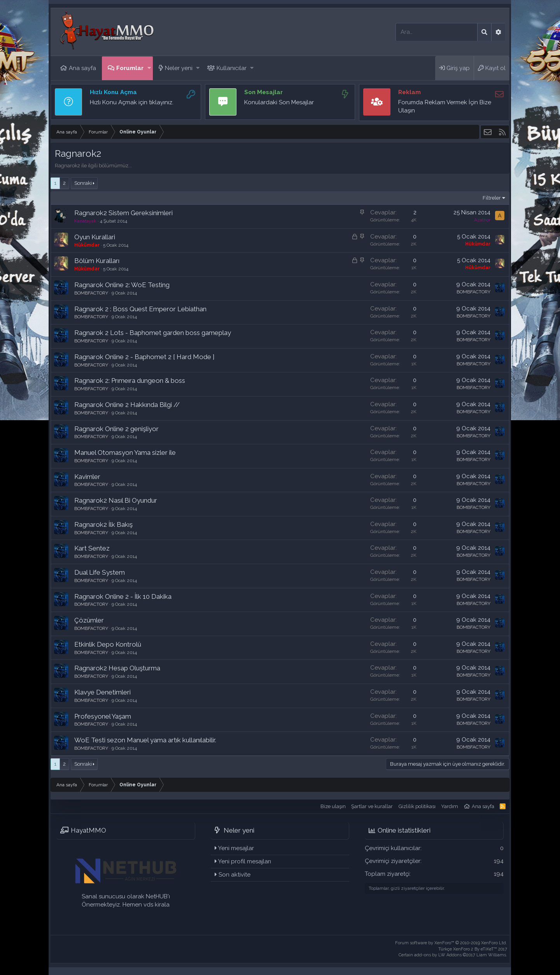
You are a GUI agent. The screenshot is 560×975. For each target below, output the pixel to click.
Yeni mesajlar (236, 848)
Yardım (450, 806)
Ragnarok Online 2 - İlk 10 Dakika (123, 596)
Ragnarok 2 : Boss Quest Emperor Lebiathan (140, 309)
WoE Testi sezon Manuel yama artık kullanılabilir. (145, 740)
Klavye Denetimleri (102, 692)
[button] (149, 68)
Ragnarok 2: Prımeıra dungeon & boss (130, 381)
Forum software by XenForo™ (451, 943)
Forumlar (130, 68)
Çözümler (89, 620)
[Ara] (437, 32)
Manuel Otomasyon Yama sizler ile (125, 452)
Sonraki (83, 183)
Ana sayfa (82, 68)
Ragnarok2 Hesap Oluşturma (117, 668)
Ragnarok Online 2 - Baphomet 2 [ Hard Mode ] (144, 357)
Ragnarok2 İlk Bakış (103, 524)
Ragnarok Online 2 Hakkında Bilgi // (127, 405)
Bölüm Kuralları (97, 261)
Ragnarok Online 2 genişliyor (116, 429)
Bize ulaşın (333, 806)
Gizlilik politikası (417, 806)
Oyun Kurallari (95, 237)
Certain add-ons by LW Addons (453, 955)
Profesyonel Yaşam (103, 716)
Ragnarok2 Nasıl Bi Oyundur (116, 500)
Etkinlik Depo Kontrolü (108, 644)
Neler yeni (179, 68)
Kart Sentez (92, 548)
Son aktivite (234, 875)
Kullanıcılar (232, 68)
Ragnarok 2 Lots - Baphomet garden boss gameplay (153, 333)
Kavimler (87, 477)
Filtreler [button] (492, 198)
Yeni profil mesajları (245, 861)
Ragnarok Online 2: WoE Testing (122, 285)
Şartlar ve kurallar (372, 806)
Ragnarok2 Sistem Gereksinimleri (123, 213)
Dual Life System (100, 572)
